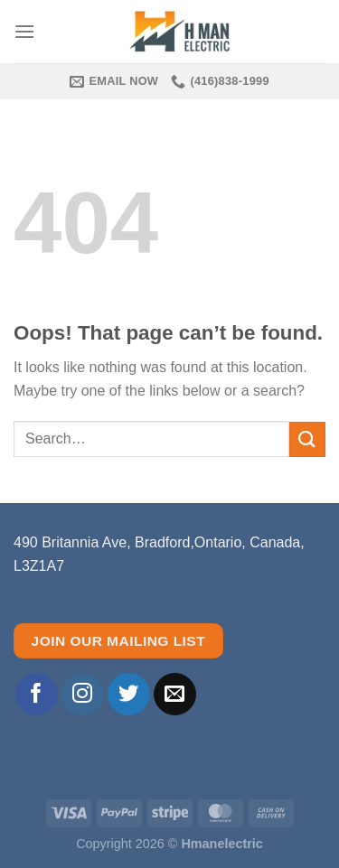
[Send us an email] (175, 694)
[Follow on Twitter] (129, 694)
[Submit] (307, 439)
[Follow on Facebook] (37, 694)
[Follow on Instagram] (83, 694)
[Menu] (24, 31)
